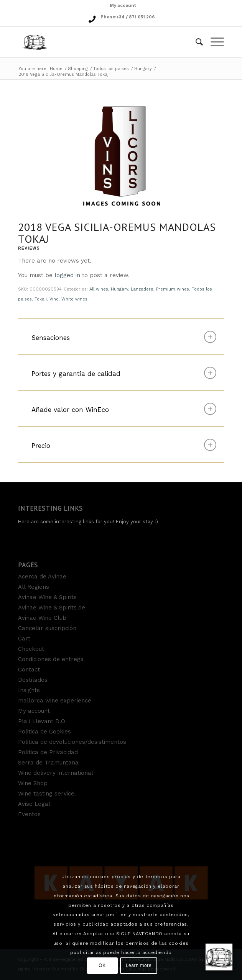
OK (102, 965)
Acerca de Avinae (42, 577)
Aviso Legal (34, 804)
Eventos (29, 814)
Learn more (139, 965)
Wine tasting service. (47, 794)
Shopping (78, 69)
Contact (29, 670)
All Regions (34, 587)
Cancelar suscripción (47, 628)
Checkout (31, 649)
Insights (29, 690)
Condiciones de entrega (51, 659)
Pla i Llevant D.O (42, 721)
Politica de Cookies (44, 732)
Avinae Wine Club (42, 618)
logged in (67, 275)
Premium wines (173, 289)
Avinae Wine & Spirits (47, 597)
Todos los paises (111, 69)
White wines (74, 299)
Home (56, 69)
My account (123, 6)
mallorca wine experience (55, 701)
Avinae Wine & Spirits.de (52, 608)
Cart (24, 639)
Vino (54, 299)
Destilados (33, 680)
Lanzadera (142, 289)
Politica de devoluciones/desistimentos (72, 742)
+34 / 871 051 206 (135, 17)
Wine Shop (33, 783)
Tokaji (41, 299)
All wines (99, 289)
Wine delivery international (56, 773)
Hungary (143, 69)
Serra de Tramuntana (48, 763)
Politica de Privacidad (48, 752)
